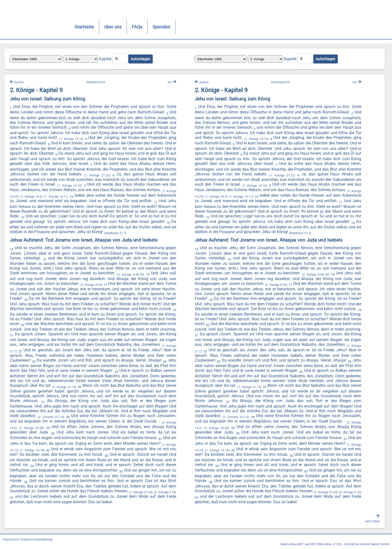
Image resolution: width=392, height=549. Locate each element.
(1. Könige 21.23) (141, 492)
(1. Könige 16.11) (56, 197)
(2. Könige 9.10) (165, 492)
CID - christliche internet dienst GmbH (363, 544)
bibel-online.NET (292, 544)
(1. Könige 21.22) (97, 176)
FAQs (125, 27)
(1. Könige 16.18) (33, 450)
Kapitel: (106, 59)
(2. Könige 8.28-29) (131, 274)
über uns (101, 27)
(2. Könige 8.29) (91, 285)
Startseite (72, 27)
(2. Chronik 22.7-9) (51, 417)
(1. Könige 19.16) (72, 139)
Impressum (11, 540)
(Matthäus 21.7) (115, 233)
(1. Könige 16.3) (31, 197)
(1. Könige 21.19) (64, 387)
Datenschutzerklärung (37, 540)
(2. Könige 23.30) (32, 428)
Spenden (149, 27)
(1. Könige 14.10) (70, 186)
